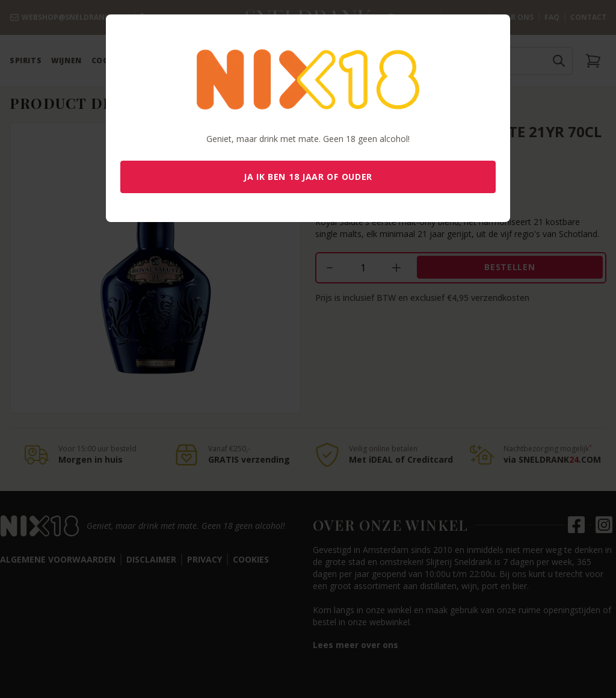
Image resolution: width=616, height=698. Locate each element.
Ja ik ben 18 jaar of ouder (308, 177)
